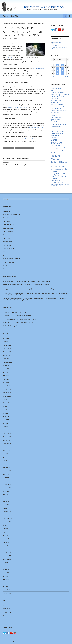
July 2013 (6, 576)
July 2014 (6, 535)
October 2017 (7, 403)
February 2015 (7, 512)
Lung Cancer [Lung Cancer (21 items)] (55, 181)
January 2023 (7, 348)
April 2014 (6, 546)
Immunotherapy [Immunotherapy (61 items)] (58, 166)
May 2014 (6, 542)
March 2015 (6, 508)
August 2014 (7, 532)
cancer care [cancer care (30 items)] (55, 110)
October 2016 (7, 444)
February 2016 (7, 471)
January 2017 (7, 433)
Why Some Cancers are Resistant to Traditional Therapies (19, 319)
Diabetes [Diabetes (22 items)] (65, 151)
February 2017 (7, 430)
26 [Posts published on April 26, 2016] (57, 73)
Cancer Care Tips (28, 24)
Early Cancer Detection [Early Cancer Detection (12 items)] (63, 153)
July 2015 (6, 495)
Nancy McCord (7, 281)
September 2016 (8, 447)
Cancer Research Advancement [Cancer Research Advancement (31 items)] (57, 134)
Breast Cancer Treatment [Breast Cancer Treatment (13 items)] (57, 107)
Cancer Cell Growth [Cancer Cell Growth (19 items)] (57, 117)
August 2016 (7, 450)
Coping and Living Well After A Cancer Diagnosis (17, 316)
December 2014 (7, 518)
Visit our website (30, 139)
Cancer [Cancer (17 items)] (65, 107)
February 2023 (7, 345)
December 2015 (7, 478)
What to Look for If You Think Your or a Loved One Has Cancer (32, 281)
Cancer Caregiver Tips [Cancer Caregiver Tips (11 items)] (56, 114)
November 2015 (8, 481)
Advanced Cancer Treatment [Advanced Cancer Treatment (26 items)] (60, 94)
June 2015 (6, 498)
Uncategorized (7, 269)
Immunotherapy (7, 245)
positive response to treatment (17, 107)
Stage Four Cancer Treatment (11, 259)
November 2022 (8, 355)
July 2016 (6, 454)
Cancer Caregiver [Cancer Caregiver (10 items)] (63, 111)
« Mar (53, 76)
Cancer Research (39, 24)
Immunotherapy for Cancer (60, 47)
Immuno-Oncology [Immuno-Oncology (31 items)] (57, 164)
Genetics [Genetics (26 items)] (54, 162)
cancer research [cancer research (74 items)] (58, 131)
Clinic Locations (57, 44)
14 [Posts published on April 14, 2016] (63, 68)
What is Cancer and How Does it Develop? (15, 312)
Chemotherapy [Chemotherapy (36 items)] (56, 151)
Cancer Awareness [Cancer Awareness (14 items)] (56, 109)
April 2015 (6, 505)
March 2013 (6, 590)
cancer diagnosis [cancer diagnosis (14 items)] (55, 119)
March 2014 (6, 549)
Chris (16, 39)
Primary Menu (70, 16)
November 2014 (8, 522)
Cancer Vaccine (7, 238)
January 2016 (7, 474)
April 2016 (6, 464)
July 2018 (6, 372)
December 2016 (7, 437)
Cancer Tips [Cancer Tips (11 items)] (53, 137)
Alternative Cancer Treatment (12, 24)
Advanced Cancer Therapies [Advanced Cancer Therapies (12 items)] (58, 92)
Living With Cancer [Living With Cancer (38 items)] (58, 174)
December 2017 (7, 396)
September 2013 (8, 569)
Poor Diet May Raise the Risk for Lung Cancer (24, 164)
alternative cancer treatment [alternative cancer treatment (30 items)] (57, 101)
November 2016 (8, 440)
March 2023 (6, 342)
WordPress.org (7, 616)
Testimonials (56, 49)
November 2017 (8, 399)
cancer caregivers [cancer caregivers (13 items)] (55, 112)
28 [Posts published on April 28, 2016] (63, 73)
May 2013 (6, 583)
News (4, 25)
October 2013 (7, 566)
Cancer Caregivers (8, 225)
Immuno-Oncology (8, 242)
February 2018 (7, 389)
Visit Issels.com (57, 42)
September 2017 (8, 406)
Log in (5, 606)
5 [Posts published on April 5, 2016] (57, 65)
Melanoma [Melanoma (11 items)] (61, 181)
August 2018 (7, 369)
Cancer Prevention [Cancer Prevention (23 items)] (57, 129)
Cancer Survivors (8, 231)
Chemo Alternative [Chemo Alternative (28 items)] (57, 149)
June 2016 (6, 457)
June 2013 (6, 580)
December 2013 (7, 559)
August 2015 (7, 491)
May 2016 (6, 461)
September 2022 (8, 362)
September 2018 (8, 365)
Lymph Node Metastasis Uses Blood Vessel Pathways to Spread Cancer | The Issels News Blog (30, 298)
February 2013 (7, 593)
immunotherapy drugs (36, 128)
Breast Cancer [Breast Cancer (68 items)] (57, 105)
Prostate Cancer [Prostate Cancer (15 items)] (55, 186)
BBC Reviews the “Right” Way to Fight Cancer (24, 157)
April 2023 (6, 338)
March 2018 (6, 386)
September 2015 (8, 488)
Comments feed (7, 612)
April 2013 (6, 586)
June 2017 (6, 416)
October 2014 (7, 525)
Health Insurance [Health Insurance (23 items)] (62, 162)
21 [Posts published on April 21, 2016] (63, 71)
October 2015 (7, 484)
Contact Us (55, 45)
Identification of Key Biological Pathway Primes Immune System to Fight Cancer (34, 290)
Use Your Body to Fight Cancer (12, 326)
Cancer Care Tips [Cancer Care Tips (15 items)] (55, 116)
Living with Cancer (8, 252)
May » (67, 76)
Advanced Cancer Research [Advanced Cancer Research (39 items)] (57, 89)
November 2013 (8, 563)
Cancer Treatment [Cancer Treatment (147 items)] (56, 141)
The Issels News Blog (11, 16)
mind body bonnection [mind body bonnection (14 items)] (57, 182)
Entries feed (6, 609)
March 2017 (6, 427)
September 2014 (8, 529)
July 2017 (6, 413)
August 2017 (7, 410)
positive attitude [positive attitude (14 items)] (64, 184)
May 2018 (6, 379)
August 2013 (7, 573)
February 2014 (7, 552)
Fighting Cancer (9, 148)
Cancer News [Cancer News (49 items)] (56, 127)
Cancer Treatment (8, 235)
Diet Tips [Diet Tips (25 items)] (54, 153)
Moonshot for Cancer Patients (25, 148)
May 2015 (6, 501)
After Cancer (7, 211)
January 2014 (7, 556)
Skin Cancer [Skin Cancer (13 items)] (63, 186)
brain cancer (10, 57)
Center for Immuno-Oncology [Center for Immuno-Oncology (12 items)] (58, 147)
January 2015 (7, 515)
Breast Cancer (7, 218)
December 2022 (7, 352)
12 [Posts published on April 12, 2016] (57, 68)
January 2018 (7, 393)
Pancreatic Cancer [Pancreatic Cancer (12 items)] (55, 184)
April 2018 (6, 382)
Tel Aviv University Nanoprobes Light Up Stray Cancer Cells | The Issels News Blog (26, 293)
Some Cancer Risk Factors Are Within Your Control (18, 322)
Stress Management (8, 262)
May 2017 (6, 420)
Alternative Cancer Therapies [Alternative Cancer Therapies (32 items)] (57, 97)
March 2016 (6, 467)
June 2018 (6, 376)
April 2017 (6, 423)
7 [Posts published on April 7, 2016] (63, 65)
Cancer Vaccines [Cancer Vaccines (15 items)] (55, 145)
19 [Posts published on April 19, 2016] (57, 71)
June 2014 (6, 539)
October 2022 (7, 359)
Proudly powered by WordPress (11, 642)
